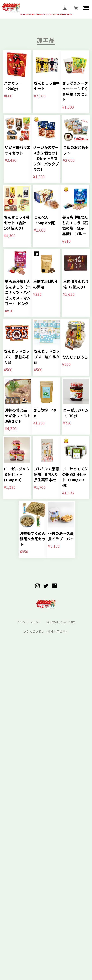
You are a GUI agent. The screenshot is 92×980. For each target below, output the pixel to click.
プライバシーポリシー (24, 944)
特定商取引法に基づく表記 (65, 944)
